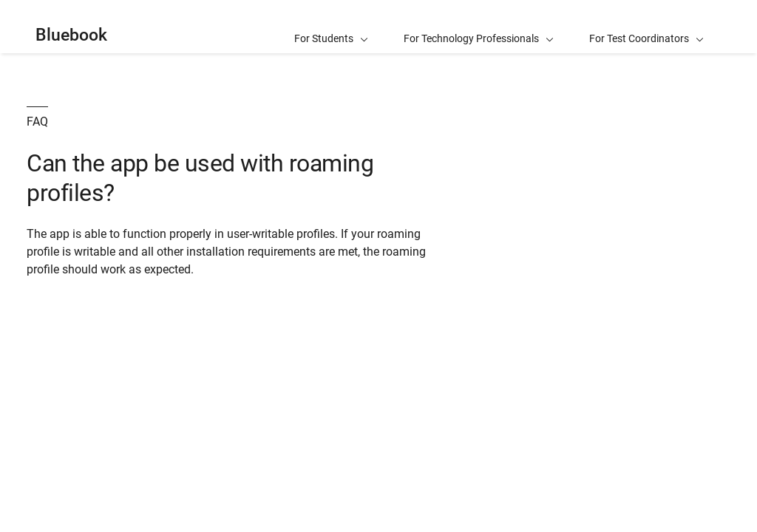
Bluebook (71, 35)
